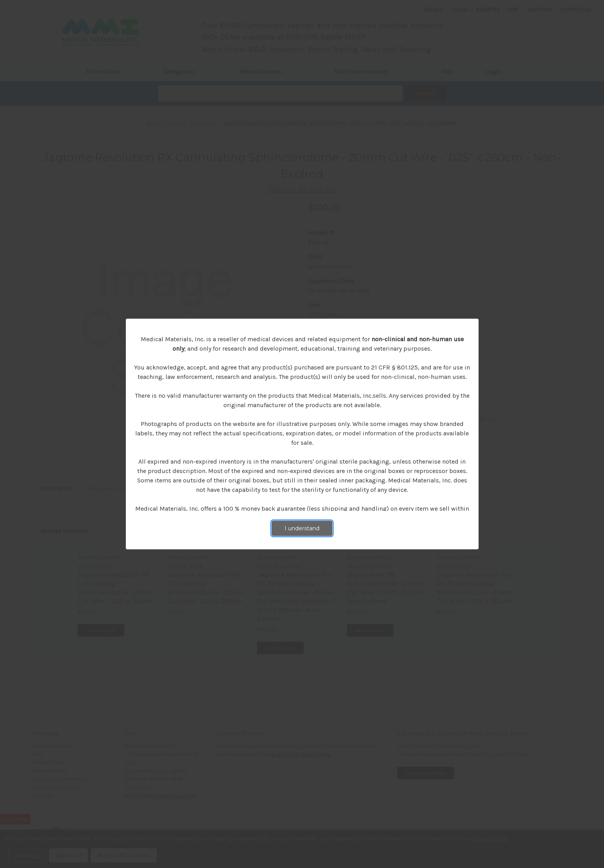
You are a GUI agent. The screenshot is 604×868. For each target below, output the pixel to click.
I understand (302, 528)
